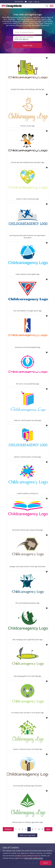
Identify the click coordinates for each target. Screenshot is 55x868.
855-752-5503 (19, 2)
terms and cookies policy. (34, 858)
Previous (8, 829)
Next (48, 829)
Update (28, 45)
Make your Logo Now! (28, 835)
